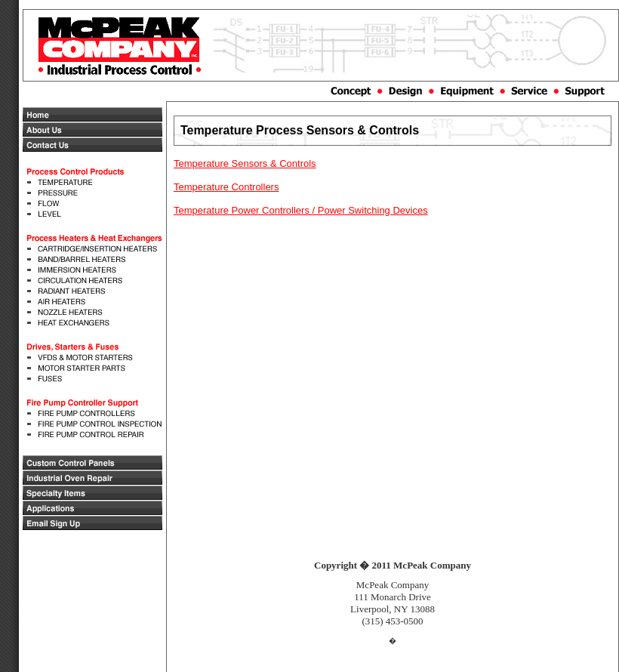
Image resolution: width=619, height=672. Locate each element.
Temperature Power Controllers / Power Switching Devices (301, 210)
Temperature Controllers (226, 187)
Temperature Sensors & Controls (245, 163)
